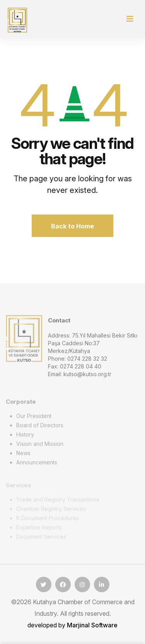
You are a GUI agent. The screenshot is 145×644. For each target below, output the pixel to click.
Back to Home (72, 226)
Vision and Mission (40, 446)
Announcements (37, 464)
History (25, 436)
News (23, 455)
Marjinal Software (92, 625)
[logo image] (24, 340)
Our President (34, 418)
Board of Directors (40, 427)
